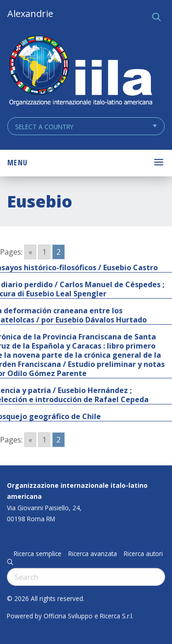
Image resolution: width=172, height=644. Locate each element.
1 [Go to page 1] (44, 252)
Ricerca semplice (38, 554)
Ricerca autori (143, 554)
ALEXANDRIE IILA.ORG (80, 72)
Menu (17, 163)
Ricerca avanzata (93, 554)
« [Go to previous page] (30, 252)
